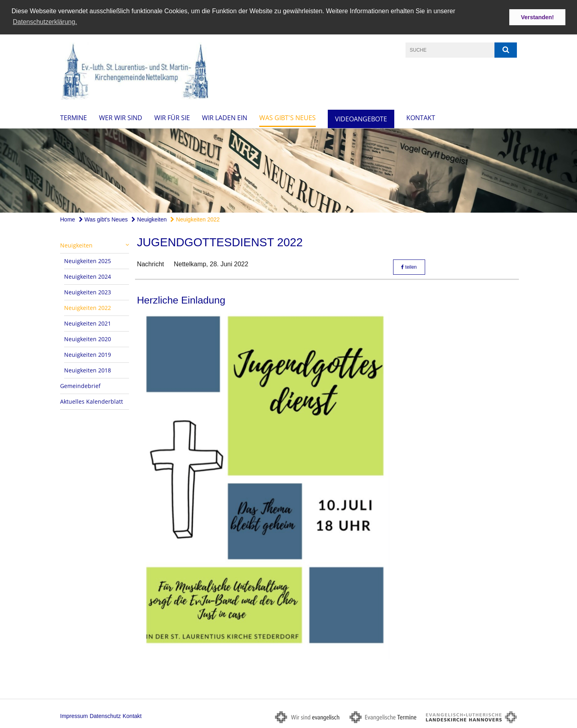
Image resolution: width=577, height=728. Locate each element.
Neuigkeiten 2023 (88, 292)
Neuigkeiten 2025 (88, 260)
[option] (288, 170)
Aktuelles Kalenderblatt (92, 401)
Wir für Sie (172, 117)
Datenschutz (105, 716)
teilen (409, 267)
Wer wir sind (121, 117)
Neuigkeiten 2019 (88, 354)
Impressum (74, 716)
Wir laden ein (225, 117)
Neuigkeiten (149, 219)
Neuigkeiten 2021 (88, 323)
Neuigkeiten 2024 (88, 276)
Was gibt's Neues (287, 117)
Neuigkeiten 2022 (195, 219)
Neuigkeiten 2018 (88, 370)
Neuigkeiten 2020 (88, 339)
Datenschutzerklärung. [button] (45, 22)
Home (68, 219)
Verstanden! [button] (537, 17)
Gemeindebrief (80, 385)
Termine (74, 117)
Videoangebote (361, 119)
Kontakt (421, 117)
